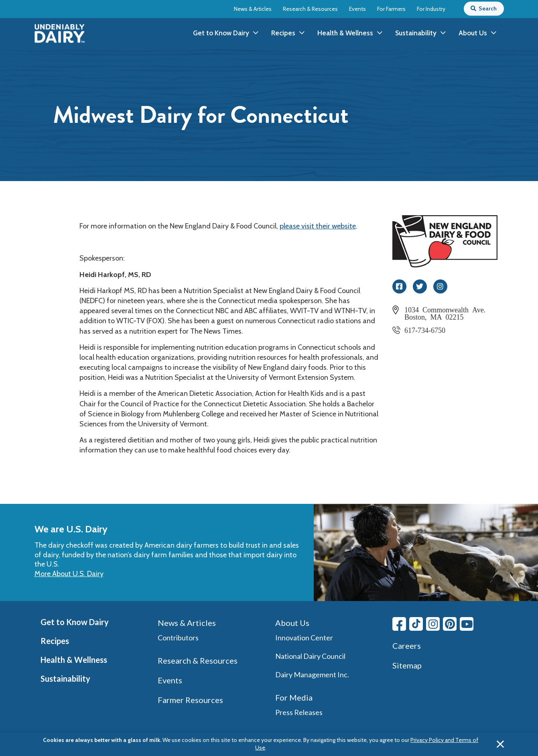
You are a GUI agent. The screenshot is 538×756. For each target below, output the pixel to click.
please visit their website (318, 226)
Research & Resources (310, 9)
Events (357, 9)
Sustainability (65, 679)
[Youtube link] (467, 624)
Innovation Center (304, 638)
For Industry (431, 9)
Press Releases (299, 712)
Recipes (55, 641)
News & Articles (253, 9)
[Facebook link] (399, 624)
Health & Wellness (74, 660)
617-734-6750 (425, 330)
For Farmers (391, 9)
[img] (60, 34)
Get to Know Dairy (75, 622)
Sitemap (407, 665)
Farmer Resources (190, 700)
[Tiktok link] (416, 624)
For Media (294, 697)
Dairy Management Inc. (312, 674)
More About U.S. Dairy (69, 574)
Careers (407, 646)
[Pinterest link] (450, 624)
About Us (292, 623)
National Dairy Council (310, 656)
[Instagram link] (433, 624)
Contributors (178, 638)
